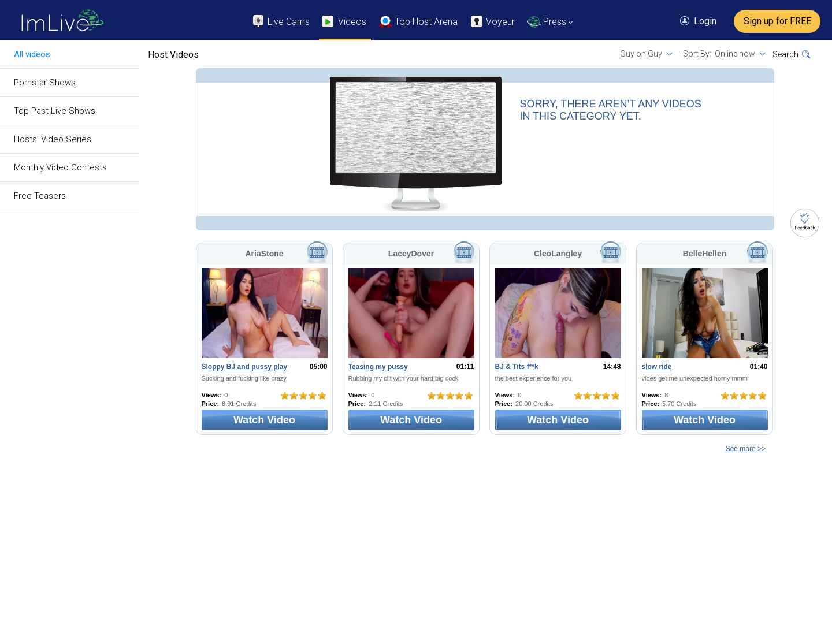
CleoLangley (558, 254)
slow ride (657, 367)
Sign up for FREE (777, 21)
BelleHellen (705, 254)
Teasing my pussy (378, 367)
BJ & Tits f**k (517, 367)
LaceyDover (411, 254)
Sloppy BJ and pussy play (245, 367)
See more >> (746, 449)
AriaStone (264, 254)
